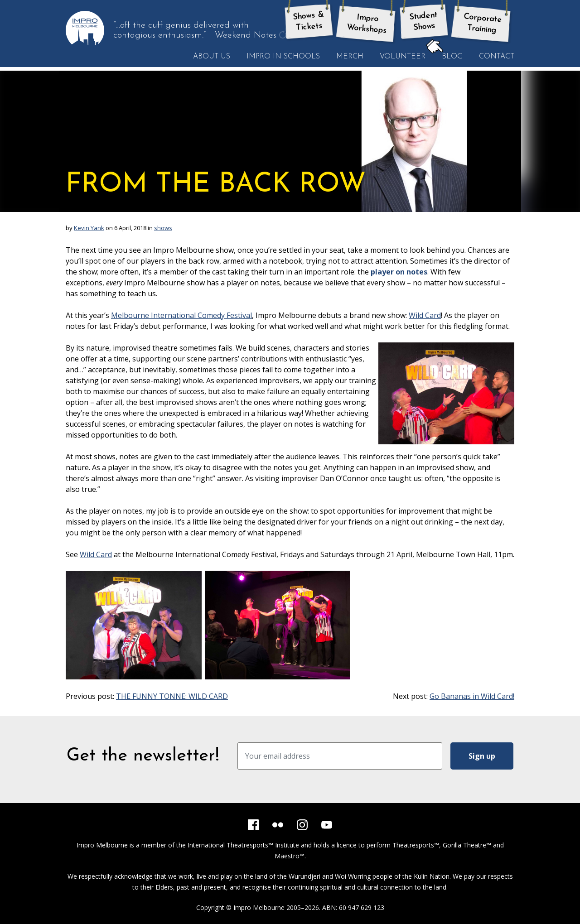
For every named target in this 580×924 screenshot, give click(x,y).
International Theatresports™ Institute (243, 845)
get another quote (284, 36)
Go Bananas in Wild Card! (472, 696)
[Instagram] (302, 825)
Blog (448, 56)
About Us (212, 57)
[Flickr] (278, 825)
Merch (350, 57)
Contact (497, 57)
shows (163, 228)
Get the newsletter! (143, 756)
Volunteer (403, 57)
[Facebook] (253, 825)
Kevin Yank (89, 228)
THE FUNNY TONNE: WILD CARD (172, 696)
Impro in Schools (283, 57)
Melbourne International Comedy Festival (181, 315)
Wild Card (425, 315)
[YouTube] (327, 825)
